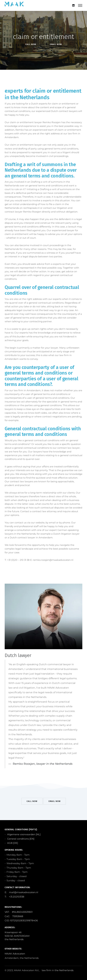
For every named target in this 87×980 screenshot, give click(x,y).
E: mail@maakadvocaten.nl (21, 892)
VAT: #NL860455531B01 (19, 912)
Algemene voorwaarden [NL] (24, 834)
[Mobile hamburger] (80, 5)
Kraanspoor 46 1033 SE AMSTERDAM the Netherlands (17, 936)
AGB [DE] (12, 843)
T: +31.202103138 (14, 897)
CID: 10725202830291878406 (21, 920)
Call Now (31, 44)
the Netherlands (64, 970)
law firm (46, 970)
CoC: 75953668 (14, 916)
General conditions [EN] (20, 839)
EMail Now (56, 44)
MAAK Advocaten (15, 954)
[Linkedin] (73, 5)
